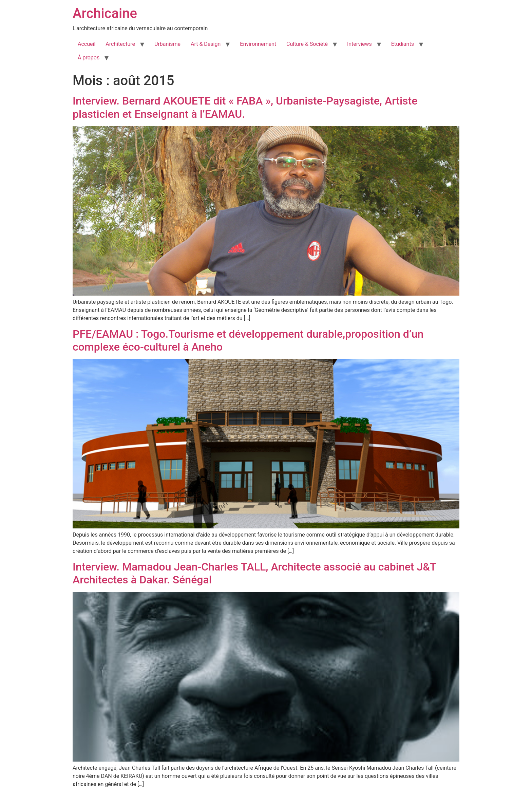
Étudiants (403, 44)
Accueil (87, 44)
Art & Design (206, 44)
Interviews (359, 44)
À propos (89, 58)
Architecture (120, 44)
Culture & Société (307, 44)
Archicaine (105, 13)
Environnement (258, 44)
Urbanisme (167, 44)
